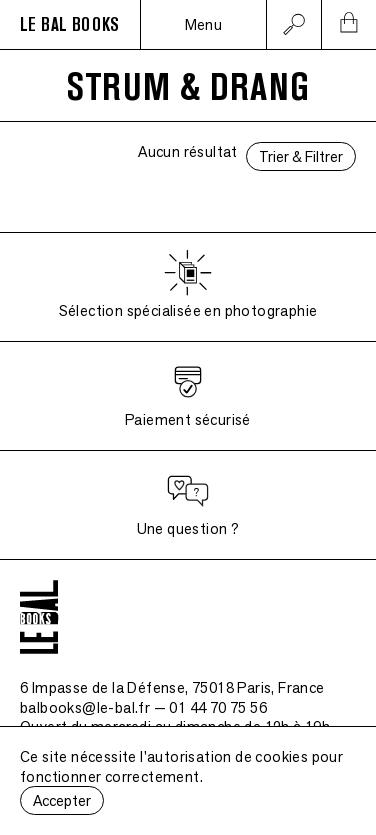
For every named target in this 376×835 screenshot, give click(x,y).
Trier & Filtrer (301, 156)
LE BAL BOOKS (70, 25)
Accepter (62, 800)
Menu (204, 24)
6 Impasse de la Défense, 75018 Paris (172, 687)
